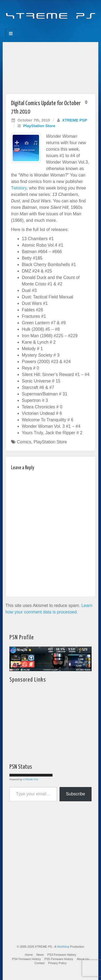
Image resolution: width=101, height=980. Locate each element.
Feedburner (40, 27)
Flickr (47, 27)
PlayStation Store (39, 126)
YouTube (62, 27)
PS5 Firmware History (59, 959)
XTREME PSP (75, 120)
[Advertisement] (50, 66)
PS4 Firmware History (27, 959)
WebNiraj (63, 947)
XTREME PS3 (31, 779)
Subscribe (76, 794)
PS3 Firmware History (62, 955)
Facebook (32, 27)
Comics (24, 442)
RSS (69, 27)
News (40, 955)
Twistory (19, 188)
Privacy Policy (57, 963)
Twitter (54, 27)
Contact (40, 963)
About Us (83, 959)
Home (29, 955)
